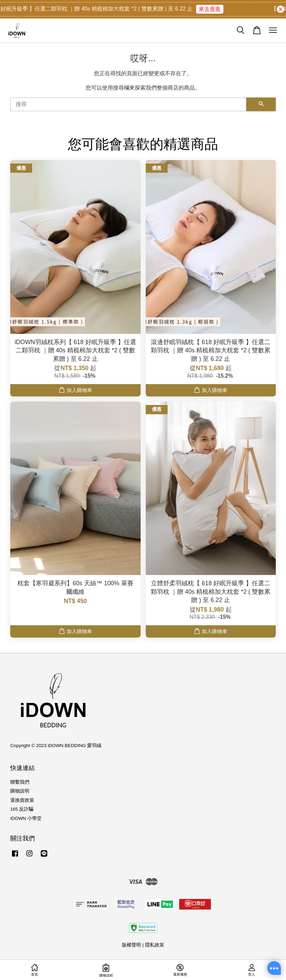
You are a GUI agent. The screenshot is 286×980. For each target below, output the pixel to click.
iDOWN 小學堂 (26, 818)
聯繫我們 (20, 782)
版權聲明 (131, 945)
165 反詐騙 (22, 809)
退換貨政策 (22, 800)
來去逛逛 (213, 9)
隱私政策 (155, 945)
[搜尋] (128, 104)
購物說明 (20, 791)
